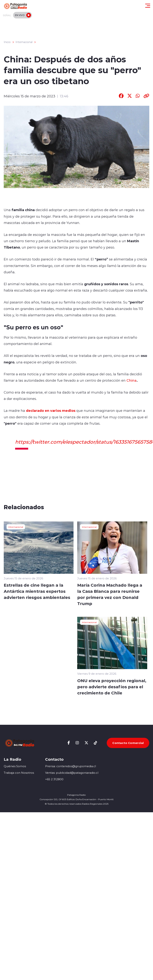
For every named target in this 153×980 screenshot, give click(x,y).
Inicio (7, 42)
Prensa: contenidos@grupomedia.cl (71, 766)
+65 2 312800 (54, 779)
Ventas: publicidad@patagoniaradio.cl (72, 773)
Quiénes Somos (15, 766)
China (132, 380)
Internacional (24, 42)
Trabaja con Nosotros (19, 773)
